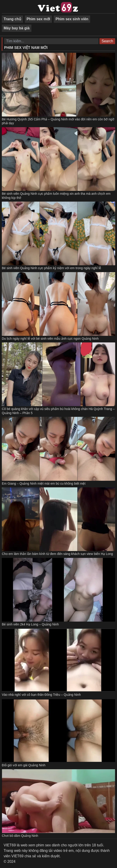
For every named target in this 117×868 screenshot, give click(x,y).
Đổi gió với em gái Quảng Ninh (24, 765)
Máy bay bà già (17, 28)
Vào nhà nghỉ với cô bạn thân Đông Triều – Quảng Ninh (41, 695)
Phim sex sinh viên (72, 19)
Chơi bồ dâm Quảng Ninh (20, 836)
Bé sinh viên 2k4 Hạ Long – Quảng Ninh (30, 624)
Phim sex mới (38, 19)
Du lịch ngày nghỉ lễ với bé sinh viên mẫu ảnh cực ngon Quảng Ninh (50, 339)
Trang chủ (12, 19)
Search (107, 41)
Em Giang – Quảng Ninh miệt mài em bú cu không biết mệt (44, 483)
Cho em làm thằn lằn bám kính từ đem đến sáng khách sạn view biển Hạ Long (57, 554)
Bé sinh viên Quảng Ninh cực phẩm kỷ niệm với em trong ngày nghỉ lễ (51, 268)
